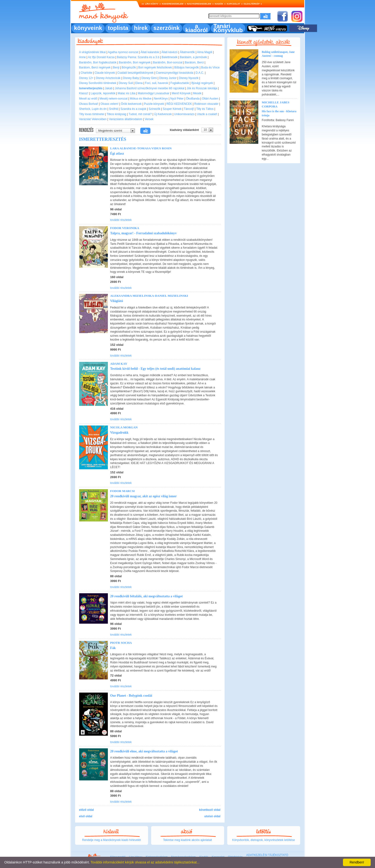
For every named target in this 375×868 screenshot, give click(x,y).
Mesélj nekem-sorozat (113, 99)
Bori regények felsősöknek (155, 67)
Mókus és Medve (141, 99)
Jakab (109, 88)
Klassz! (84, 93)
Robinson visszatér (206, 104)
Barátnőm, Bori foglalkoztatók (98, 62)
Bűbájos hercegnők (187, 67)
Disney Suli (126, 83)
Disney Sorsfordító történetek (98, 83)
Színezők (154, 109)
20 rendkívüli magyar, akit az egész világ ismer (143, 496)
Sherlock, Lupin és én (93, 109)
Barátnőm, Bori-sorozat (168, 62)
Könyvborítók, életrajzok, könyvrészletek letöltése (264, 840)
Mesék (197, 93)
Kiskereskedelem (173, 4)
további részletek (121, 220)
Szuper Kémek (172, 109)
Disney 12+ (86, 78)
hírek (141, 28)
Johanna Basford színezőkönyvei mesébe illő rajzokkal (150, 88)
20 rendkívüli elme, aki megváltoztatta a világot (144, 751)
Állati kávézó (169, 52)
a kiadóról (196, 28)
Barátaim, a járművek (193, 57)
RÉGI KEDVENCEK (179, 104)
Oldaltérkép (252, 4)
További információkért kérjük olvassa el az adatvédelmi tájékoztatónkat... (145, 862)
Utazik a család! (207, 114)
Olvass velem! (109, 104)
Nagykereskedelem (199, 4)
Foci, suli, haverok (157, 83)
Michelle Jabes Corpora (276, 104)
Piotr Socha (121, 643)
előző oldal (87, 810)
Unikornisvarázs (184, 114)
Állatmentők (187, 52)
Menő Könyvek (181, 93)
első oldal (86, 816)
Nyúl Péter (177, 99)
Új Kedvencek (163, 114)
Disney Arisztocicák (108, 78)
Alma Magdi (205, 52)
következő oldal (210, 810)
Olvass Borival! (89, 104)
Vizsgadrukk (119, 433)
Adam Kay (119, 364)
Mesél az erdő (88, 99)
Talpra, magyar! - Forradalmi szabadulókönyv (143, 233)
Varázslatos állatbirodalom (126, 119)
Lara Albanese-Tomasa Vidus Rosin (141, 148)
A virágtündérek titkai (92, 52)
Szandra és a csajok (133, 109)
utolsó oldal (212, 816)
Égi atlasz (117, 154)
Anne (83, 57)
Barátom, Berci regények (95, 67)
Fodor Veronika (125, 228)
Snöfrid (114, 109)
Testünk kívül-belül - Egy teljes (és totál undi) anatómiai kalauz (155, 369)
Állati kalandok (150, 52)
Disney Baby (131, 78)
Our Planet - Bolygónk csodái (131, 696)
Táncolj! (189, 109)
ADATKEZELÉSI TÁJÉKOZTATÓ (267, 855)
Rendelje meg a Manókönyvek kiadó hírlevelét (111, 840)
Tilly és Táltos (205, 109)
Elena (139, 83)
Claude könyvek (105, 73)
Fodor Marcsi (123, 491)
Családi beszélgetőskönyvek (135, 73)
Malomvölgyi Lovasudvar (154, 93)
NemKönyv (161, 99)
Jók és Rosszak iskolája (202, 88)
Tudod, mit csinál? (140, 114)
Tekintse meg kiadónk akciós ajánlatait (187, 840)
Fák (113, 648)
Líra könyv (152, 4)
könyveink (88, 28)
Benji (116, 67)
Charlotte (86, 73)
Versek (149, 119)
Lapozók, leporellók (103, 93)
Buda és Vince (210, 67)
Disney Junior (168, 78)
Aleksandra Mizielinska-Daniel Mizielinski (149, 296)
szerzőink (167, 28)
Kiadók (219, 4)
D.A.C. (200, 73)
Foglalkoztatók (180, 83)
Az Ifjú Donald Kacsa (101, 57)
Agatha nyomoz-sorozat (123, 52)
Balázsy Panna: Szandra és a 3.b (138, 57)
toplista (118, 28)
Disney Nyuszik (189, 78)
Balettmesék (170, 57)
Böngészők (129, 67)
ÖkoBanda (193, 99)
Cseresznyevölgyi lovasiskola (175, 73)
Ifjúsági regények (202, 83)
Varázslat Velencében (93, 119)
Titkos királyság (116, 114)
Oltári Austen (210, 99)
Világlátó (117, 301)
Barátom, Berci (194, 62)
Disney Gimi (149, 78)
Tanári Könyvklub (228, 28)
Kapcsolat (233, 4)
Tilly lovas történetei (92, 114)
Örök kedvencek (131, 104)
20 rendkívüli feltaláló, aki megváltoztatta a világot (146, 596)
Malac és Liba (127, 93)
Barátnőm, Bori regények (135, 62)
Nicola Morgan (124, 427)
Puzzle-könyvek (154, 104)
